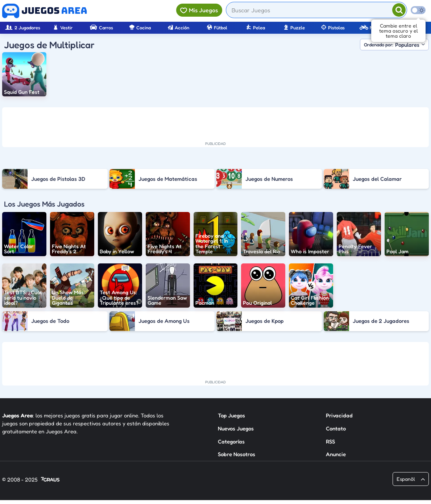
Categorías (231, 441)
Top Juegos (231, 415)
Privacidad (339, 415)
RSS (330, 441)
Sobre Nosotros (237, 454)
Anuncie (336, 454)
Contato (336, 428)
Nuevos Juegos (236, 428)
